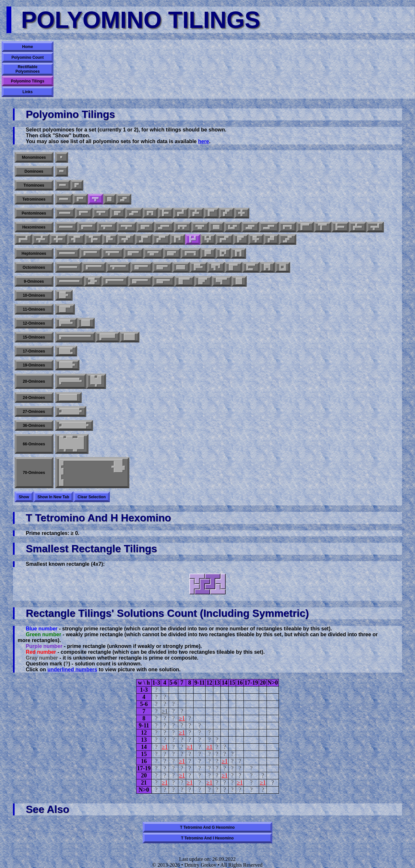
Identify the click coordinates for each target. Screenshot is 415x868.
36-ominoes (34, 426)
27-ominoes (34, 412)
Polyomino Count (27, 57)
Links (27, 92)
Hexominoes (34, 227)
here (204, 141)
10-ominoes (34, 295)
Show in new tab (53, 497)
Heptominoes (34, 254)
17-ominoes (34, 351)
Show (24, 497)
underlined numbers (72, 670)
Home (27, 47)
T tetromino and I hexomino (207, 838)
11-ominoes (34, 309)
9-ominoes (34, 281)
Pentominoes (34, 213)
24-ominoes (34, 398)
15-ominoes (34, 337)
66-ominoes (34, 444)
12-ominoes (34, 323)
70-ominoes (34, 473)
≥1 (165, 711)
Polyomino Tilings (27, 81)
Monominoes (34, 157)
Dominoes (34, 171)
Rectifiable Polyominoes (28, 69)
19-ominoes (34, 365)
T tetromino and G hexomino (207, 827)
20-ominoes (34, 381)
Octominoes (34, 267)
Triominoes (34, 185)
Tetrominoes (34, 199)
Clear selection (92, 497)
